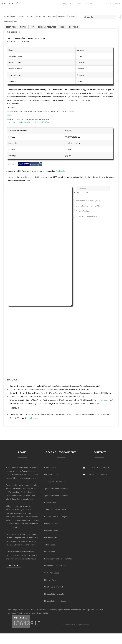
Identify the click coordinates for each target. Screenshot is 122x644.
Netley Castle (50, 552)
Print (87, 192)
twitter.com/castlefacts (98, 475)
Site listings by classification (38, 610)
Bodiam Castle (50, 467)
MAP (32, 27)
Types (98, 3)
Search (108, 3)
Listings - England (26, 17)
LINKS (63, 27)
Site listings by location (17, 610)
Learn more (13, 566)
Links (47, 613)
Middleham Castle (51, 524)
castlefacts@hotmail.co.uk (99, 467)
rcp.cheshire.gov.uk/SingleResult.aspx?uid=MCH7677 (28, 122)
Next (16, 21)
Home (64, 3)
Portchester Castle (52, 475)
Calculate (78, 192)
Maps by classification (72, 610)
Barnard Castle (50, 503)
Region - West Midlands (46, 17)
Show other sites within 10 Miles (89, 206)
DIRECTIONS (73, 27)
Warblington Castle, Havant (55, 482)
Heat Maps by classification (93, 610)
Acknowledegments (37, 613)
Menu (13, 17)
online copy (103, 400)
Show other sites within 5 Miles (88, 201)
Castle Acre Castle (52, 573)
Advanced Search (15, 613)
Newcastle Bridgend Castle (55, 601)
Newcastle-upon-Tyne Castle (56, 566)
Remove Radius (82, 211)
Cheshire (62, 17)
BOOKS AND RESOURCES (47, 27)
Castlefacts (10, 3)
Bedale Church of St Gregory (56, 517)
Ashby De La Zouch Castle (55, 510)
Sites (72, 3)
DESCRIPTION (11, 27)
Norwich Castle (50, 580)
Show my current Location (87, 216)
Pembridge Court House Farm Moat (58, 559)
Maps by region (57, 610)
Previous (8, 21)
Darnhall (72, 17)
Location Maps (85, 3)
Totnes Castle (50, 545)
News (117, 3)
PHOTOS (23, 27)
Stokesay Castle (51, 538)
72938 (10, 115)
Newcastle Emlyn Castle (54, 594)
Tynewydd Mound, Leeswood (56, 489)
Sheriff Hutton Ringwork (54, 587)
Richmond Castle (51, 531)
